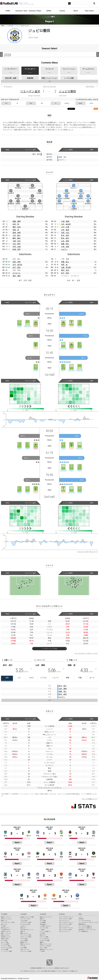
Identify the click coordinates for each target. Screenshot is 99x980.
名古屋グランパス (6, 937)
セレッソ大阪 (5, 942)
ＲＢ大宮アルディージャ (27, 930)
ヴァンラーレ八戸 (25, 919)
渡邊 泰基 (17, 233)
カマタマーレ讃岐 (45, 940)
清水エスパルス (5, 935)
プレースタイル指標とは (85, 926)
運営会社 (58, 968)
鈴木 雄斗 (65, 238)
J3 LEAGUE (43, 914)
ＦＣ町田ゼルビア (6, 930)
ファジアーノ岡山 (6, 946)
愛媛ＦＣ (42, 942)
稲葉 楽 (16, 230)
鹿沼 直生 (65, 270)
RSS (96, 109)
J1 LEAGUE (4, 914)
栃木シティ (23, 928)
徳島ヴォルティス (25, 944)
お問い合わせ (64, 968)
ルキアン (64, 249)
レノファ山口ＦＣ (45, 939)
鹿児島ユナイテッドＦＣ (46, 949)
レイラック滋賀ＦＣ (45, 931)
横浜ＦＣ (23, 931)
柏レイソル (4, 924)
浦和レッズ (4, 921)
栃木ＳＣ (42, 919)
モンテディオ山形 (25, 924)
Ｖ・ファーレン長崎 (6, 951)
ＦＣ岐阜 (42, 930)
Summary (62, 914)
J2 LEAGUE (23, 914)
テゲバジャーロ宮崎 (26, 951)
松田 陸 (16, 224)
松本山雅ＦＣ (43, 924)
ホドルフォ (17, 273)
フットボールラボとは (85, 921)
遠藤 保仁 (65, 244)
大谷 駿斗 (17, 235)
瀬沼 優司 (17, 276)
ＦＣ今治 (23, 946)
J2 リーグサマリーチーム (66, 922)
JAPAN (49, 11)
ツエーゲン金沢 (30, 91)
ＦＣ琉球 (42, 951)
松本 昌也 (65, 235)
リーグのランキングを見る (49, 649)
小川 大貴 (65, 227)
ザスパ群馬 (43, 921)
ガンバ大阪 (4, 940)
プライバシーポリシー (48, 968)
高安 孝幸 (17, 262)
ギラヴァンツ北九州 (45, 946)
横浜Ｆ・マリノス (6, 933)
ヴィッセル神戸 (5, 944)
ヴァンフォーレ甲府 (26, 935)
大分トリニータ (25, 949)
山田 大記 (65, 233)
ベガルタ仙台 (24, 921)
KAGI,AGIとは (82, 924)
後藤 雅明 (17, 221)
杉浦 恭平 (17, 249)
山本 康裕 (65, 241)
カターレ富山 (24, 939)
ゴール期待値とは (83, 931)
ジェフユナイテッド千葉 (8, 922)
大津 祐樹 (65, 247)
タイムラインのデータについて (87, 552)
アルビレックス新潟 (26, 937)
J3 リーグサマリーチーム (66, 928)
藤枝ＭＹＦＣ (24, 942)
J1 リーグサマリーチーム (66, 917)
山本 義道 (65, 230)
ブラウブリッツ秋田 (26, 922)
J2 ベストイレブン (64, 926)
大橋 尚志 (17, 241)
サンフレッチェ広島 (6, 948)
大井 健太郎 (66, 224)
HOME (8, 11)
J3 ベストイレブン (64, 931)
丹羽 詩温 (17, 247)
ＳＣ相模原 (43, 922)
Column (62, 11)
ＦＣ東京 (3, 926)
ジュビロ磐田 (67, 91)
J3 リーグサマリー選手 (65, 930)
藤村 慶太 (17, 238)
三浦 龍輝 (65, 221)
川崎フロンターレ (6, 931)
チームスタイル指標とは (85, 928)
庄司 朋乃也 (17, 265)
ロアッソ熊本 (43, 948)
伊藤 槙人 (65, 262)
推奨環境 (39, 968)
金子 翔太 (65, 273)
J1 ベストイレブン (64, 921)
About (76, 11)
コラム (80, 917)
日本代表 (81, 919)
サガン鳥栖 (23, 948)
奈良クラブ (43, 935)
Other (80, 914)
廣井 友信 (17, 227)
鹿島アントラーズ (6, 917)
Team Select (89, 11)
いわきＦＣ (23, 926)
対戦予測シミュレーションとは (87, 930)
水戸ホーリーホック (6, 919)
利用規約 (33, 968)
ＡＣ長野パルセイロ (45, 926)
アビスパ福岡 (5, 949)
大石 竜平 (17, 244)
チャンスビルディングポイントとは (86, 653)
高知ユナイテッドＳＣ (46, 944)
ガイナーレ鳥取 (44, 937)
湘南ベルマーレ (25, 933)
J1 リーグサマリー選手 (65, 919)
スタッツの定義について (89, 799)
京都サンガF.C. (5, 939)
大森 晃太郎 (66, 267)
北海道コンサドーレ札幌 (27, 917)
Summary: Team (21, 11)
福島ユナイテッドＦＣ (46, 917)
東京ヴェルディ (5, 928)
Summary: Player (35, 11)
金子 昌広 (17, 267)
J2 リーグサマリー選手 (65, 924)
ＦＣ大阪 (42, 933)
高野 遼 (64, 265)
